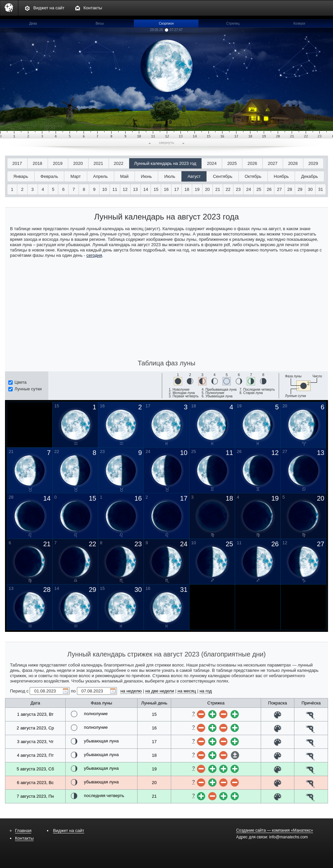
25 (259, 189)
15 (156, 189)
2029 (313, 163)
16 (166, 189)
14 (146, 189)
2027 (273, 163)
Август (194, 176)
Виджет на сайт (49, 8)
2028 (293, 163)
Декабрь (310, 176)
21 (218, 189)
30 (310, 189)
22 (228, 189)
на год (206, 691)
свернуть (166, 143)
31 (320, 189)
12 (125, 189)
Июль (170, 176)
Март (75, 176)
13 (135, 189)
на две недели (160, 691)
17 (176, 189)
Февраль (49, 176)
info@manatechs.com (288, 837)
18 (187, 189)
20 (207, 189)
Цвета (17, 382)
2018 (37, 163)
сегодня (94, 255)
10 (105, 189)
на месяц (187, 691)
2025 (232, 163)
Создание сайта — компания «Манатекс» (275, 830)
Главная (23, 831)
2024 (212, 163)
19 (197, 189)
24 (248, 189)
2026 (252, 163)
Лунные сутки (25, 389)
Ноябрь (281, 176)
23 (238, 189)
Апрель (101, 176)
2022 (119, 163)
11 (115, 189)
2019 (58, 163)
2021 (98, 163)
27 (279, 189)
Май (124, 176)
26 (269, 189)
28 (290, 189)
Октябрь (253, 176)
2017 (17, 163)
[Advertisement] (166, 308)
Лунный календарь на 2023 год (165, 163)
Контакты (93, 8)
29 (300, 189)
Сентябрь (222, 176)
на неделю (131, 691)
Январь (21, 176)
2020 (78, 163)
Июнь (146, 176)
